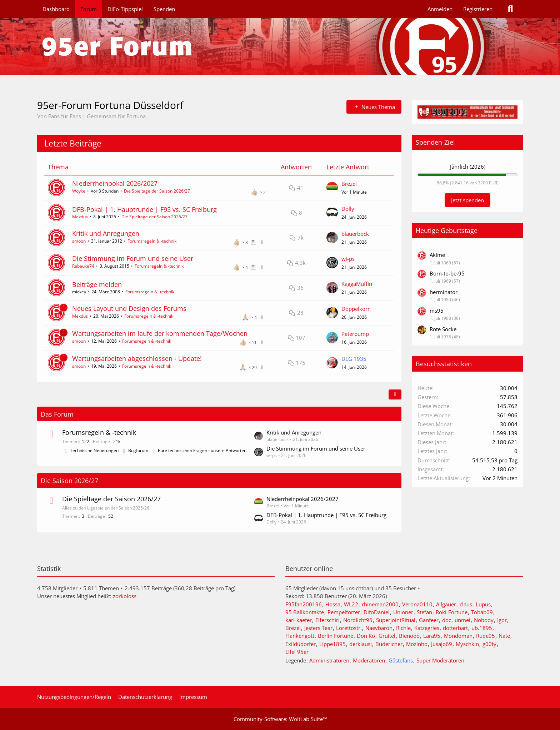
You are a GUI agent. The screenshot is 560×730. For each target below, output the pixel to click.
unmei (462, 620)
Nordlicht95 (358, 620)
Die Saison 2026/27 (69, 481)
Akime (437, 255)
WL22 (351, 604)
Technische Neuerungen (94, 450)
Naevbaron (379, 628)
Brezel (349, 184)
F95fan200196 (304, 604)
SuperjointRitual (396, 620)
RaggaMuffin (357, 284)
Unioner (403, 612)
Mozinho (417, 644)
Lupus (483, 604)
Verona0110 (417, 604)
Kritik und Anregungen (106, 233)
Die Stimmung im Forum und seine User (133, 258)
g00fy (489, 644)
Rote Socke (443, 329)
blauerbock (355, 234)
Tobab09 (482, 612)
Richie (403, 628)
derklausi (361, 644)
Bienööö (409, 636)
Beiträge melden (97, 284)
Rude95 (486, 636)
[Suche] (510, 9)
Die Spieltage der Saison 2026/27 (157, 191)
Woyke (79, 191)
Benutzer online (309, 568)
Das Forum (57, 414)
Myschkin (467, 644)
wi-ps (348, 259)
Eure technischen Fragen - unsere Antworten (202, 450)
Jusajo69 (442, 644)
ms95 (437, 311)
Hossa (333, 604)
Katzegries (427, 628)
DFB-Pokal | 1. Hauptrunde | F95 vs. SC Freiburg (144, 209)
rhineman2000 (380, 604)
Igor (502, 620)
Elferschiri (327, 620)
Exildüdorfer (301, 644)
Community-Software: (280, 719)
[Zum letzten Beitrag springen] (332, 188)
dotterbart (455, 628)
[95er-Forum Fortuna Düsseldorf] (280, 46)
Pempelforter (344, 612)
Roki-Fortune (452, 612)
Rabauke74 (83, 266)
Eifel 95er (297, 652)
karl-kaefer (299, 620)
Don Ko (366, 636)
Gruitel (387, 636)
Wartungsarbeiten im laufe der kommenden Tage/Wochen (160, 333)
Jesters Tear (318, 628)
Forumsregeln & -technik (152, 241)
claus (466, 604)
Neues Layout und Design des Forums (129, 308)
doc (447, 620)
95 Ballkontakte (305, 612)
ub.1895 (482, 628)
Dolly (348, 209)
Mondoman (458, 636)
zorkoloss (125, 596)
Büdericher (389, 644)
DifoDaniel (377, 612)
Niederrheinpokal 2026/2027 (115, 183)
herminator (444, 292)
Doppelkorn (356, 309)
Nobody (484, 620)
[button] (395, 394)
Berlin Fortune (336, 636)
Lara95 (432, 636)
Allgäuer (446, 604)
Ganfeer (429, 620)
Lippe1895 (332, 644)
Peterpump (355, 334)
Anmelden (440, 9)
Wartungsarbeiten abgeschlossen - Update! (137, 358)
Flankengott (300, 636)
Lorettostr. (349, 628)
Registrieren (478, 9)
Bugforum (138, 450)
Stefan (424, 612)
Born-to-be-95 (447, 273)
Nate (504, 636)
